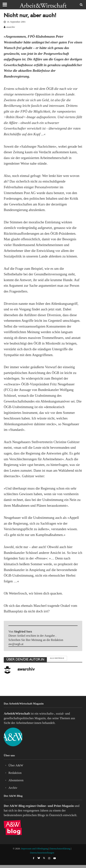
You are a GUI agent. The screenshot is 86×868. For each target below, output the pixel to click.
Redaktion (15, 773)
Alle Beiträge (57, 658)
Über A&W (16, 765)
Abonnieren (16, 780)
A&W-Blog (17, 806)
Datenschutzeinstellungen (42, 853)
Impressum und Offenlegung (34, 849)
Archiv (13, 788)
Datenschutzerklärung (60, 849)
